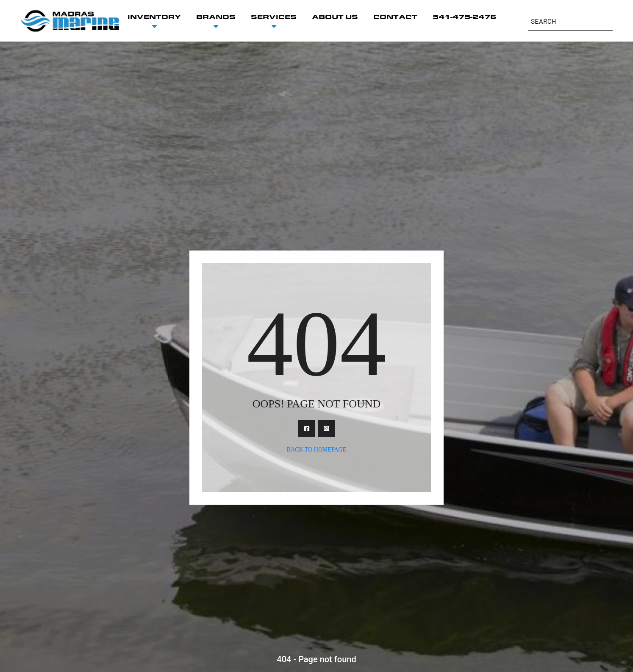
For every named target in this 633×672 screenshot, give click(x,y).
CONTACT (395, 17)
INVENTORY (154, 17)
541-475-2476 (464, 17)
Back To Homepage (317, 449)
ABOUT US (335, 17)
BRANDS (216, 17)
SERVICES (274, 17)
